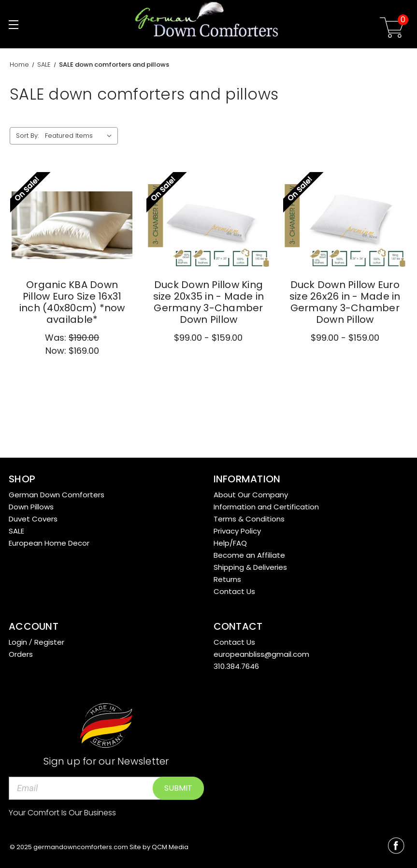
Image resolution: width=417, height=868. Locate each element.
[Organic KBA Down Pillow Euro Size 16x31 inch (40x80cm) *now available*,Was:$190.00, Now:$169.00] (72, 225)
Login (18, 642)
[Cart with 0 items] (392, 29)
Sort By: (27, 136)
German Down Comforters (57, 495)
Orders (21, 654)
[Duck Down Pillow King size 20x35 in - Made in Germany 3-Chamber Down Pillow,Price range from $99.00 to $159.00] (208, 225)
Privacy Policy (237, 531)
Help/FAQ (230, 543)
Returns (227, 579)
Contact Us (234, 591)
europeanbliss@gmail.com (261, 654)
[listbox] (80, 136)
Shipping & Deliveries (250, 567)
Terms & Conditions (249, 519)
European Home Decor (49, 543)
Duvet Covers (33, 519)
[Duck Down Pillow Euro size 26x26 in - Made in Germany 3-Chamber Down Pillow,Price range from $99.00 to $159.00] (345, 225)
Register (49, 642)
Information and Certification (266, 507)
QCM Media (170, 847)
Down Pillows (31, 507)
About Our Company (251, 495)
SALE (16, 531)
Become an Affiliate (249, 555)
